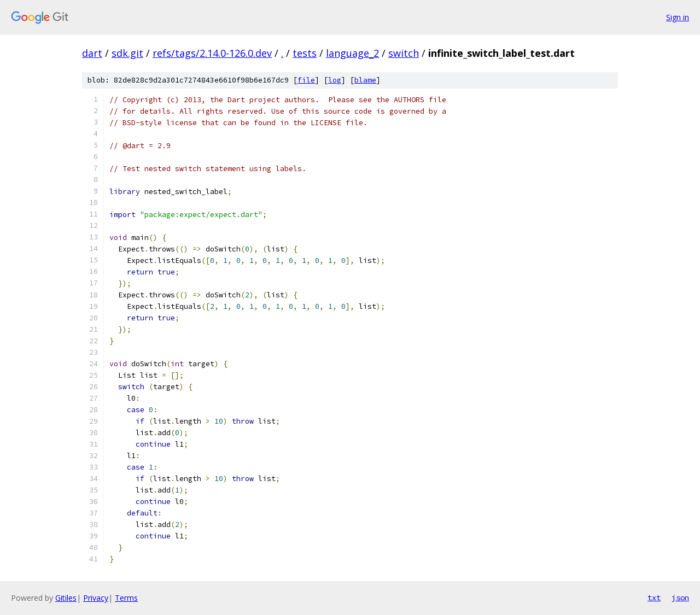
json (680, 598)
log (335, 80)
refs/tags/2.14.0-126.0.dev (212, 53)
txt (654, 598)
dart (92, 53)
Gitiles (66, 598)
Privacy (96, 598)
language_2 (352, 53)
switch (404, 53)
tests (305, 53)
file (306, 80)
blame (365, 80)
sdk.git (127, 53)
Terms (126, 598)
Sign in (678, 17)
